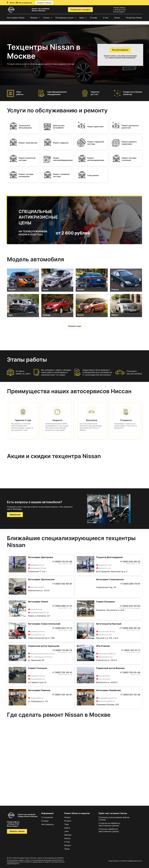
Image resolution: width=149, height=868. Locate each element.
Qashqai (46, 315)
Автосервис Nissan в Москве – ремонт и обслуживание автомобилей (40, 858)
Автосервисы (48, 824)
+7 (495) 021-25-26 (130, 695)
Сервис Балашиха (105, 602)
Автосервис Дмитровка (40, 557)
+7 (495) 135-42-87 (62, 695)
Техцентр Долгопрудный (109, 557)
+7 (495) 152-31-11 (131, 650)
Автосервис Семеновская (110, 579)
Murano (12, 289)
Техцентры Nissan (134, 18)
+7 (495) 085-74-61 (130, 584)
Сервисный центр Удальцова (44, 646)
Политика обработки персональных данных (109, 830)
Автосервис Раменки (39, 690)
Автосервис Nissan (16, 18)
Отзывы (94, 18)
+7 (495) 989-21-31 (62, 606)
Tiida (66, 824)
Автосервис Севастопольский (44, 624)
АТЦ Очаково (103, 646)
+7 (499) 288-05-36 (130, 628)
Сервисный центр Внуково (110, 668)
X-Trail (67, 842)
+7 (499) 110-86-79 (62, 650)
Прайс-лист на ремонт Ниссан (113, 813)
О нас (106, 18)
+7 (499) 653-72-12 (62, 628)
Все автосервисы (120, 50)
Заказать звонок (17, 831)
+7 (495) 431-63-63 (130, 606)
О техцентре (47, 817)
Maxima (81, 289)
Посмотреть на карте (80, 10)
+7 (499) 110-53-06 (62, 562)
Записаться (15, 515)
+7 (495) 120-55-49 (130, 672)
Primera (115, 289)
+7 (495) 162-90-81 (62, 584)
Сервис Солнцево (37, 668)
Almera (115, 315)
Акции (117, 18)
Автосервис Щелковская (41, 579)
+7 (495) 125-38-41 (62, 672)
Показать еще (74, 326)
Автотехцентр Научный (109, 624)
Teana (46, 289)
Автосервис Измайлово (108, 690)
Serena (80, 315)
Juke (11, 315)
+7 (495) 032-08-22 (130, 562)
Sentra (67, 828)
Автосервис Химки (38, 602)
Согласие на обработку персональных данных (109, 824)
